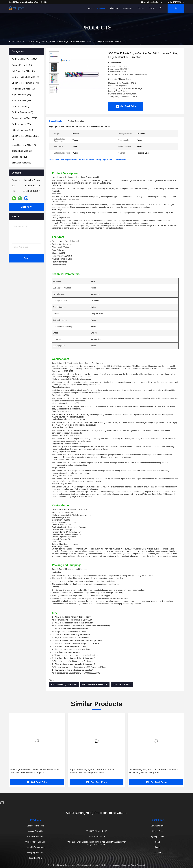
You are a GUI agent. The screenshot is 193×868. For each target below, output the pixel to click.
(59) (23, 89)
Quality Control (158, 837)
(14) (24, 145)
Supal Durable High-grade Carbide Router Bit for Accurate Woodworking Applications (93, 771)
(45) (22, 112)
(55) (22, 65)
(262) (24, 118)
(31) (21, 95)
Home (89, 8)
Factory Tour (158, 831)
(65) (23, 71)
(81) (20, 106)
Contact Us (128, 8)
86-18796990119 (176, 2)
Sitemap (158, 847)
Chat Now (26, 207)
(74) (25, 83)
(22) (22, 151)
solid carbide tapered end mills (95, 684)
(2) (19, 157)
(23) (21, 124)
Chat (176, 8)
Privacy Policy (158, 853)
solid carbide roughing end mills (64, 684)
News (158, 842)
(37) (21, 101)
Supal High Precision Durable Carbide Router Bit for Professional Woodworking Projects (35, 771)
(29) (22, 130)
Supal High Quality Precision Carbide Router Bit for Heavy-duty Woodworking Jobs (154, 771)
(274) (24, 59)
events (141, 8)
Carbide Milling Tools (36, 42)
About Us (114, 8)
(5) (25, 138)
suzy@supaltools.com (151, 2)
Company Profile (158, 826)
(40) (26, 77)
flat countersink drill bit (122, 684)
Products (101, 8)
